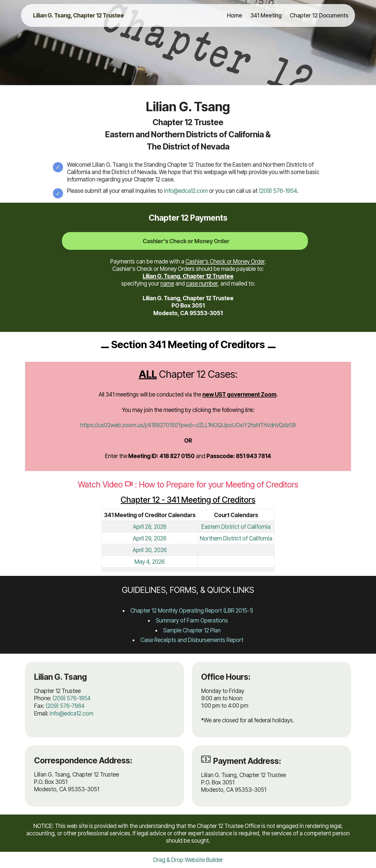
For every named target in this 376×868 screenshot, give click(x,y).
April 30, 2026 (150, 550)
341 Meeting (266, 15)
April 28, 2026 (150, 527)
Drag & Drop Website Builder (188, 860)
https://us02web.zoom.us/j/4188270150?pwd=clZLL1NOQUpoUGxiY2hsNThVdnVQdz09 (188, 425)
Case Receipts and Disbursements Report (192, 640)
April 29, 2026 (150, 538)
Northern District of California (236, 538)
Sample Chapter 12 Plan (192, 630)
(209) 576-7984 (65, 706)
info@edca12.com (186, 191)
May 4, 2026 (150, 562)
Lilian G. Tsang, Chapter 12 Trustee (79, 15)
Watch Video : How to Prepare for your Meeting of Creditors (188, 485)
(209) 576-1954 (278, 191)
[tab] (185, 241)
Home (235, 15)
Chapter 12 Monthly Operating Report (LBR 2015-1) (192, 610)
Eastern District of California (236, 527)
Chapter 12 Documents (319, 15)
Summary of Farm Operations (192, 620)
